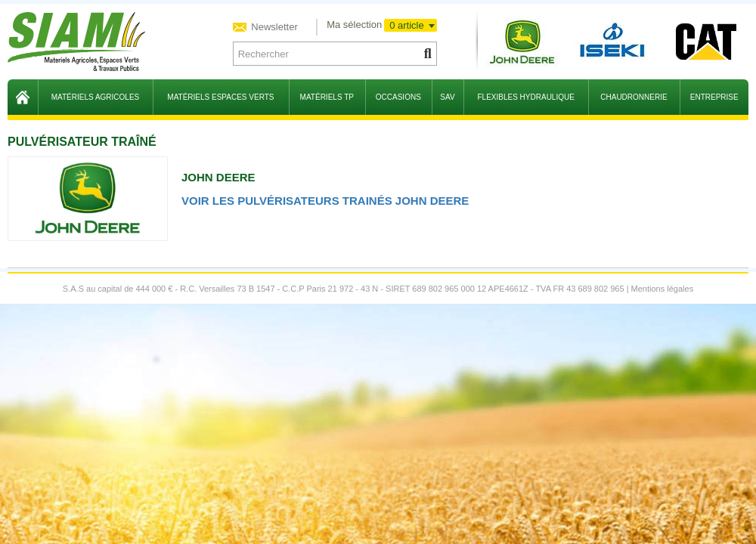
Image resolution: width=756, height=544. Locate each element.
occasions (398, 97)
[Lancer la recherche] (426, 54)
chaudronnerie (634, 97)
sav (447, 97)
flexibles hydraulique (525, 97)
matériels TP (327, 97)
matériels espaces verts (220, 97)
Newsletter (273, 27)
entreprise (714, 97)
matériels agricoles (96, 97)
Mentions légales (663, 289)
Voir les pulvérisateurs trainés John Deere (325, 201)
